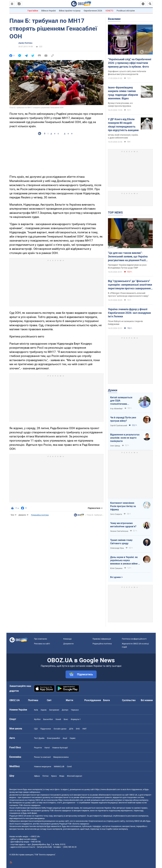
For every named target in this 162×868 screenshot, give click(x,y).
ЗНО (78, 729)
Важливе (114, 19)
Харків (44, 710)
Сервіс (73, 738)
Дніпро (65, 710)
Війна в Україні (49, 11)
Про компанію (41, 639)
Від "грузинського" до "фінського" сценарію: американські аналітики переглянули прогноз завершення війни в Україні (130, 285)
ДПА (71, 729)
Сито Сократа (116, 514)
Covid (69, 766)
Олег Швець (115, 446)
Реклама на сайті (42, 644)
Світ (49, 700)
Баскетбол (48, 719)
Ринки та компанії (42, 757)
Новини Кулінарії (60, 748)
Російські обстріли (126, 11)
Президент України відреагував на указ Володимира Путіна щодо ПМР (127, 266)
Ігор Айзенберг (116, 409)
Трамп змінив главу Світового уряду (121, 542)
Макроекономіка (61, 757)
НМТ (85, 729)
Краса (54, 776)
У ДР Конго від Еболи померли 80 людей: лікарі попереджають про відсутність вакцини (123, 125)
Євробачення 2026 (93, 11)
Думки (113, 390)
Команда (67, 639)
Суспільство (129, 700)
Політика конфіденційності (134, 639)
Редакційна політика (40, 515)
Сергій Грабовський (119, 426)
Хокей (58, 719)
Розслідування (93, 700)
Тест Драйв (39, 738)
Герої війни (33, 11)
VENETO (109, 11)
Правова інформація (102, 639)
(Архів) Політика (25, 43)
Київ (36, 710)
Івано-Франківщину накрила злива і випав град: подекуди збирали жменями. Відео (123, 93)
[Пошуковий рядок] (150, 4)
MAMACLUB (59, 766)
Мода (62, 776)
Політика (33, 700)
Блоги (106, 700)
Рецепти (38, 748)
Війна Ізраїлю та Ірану (70, 11)
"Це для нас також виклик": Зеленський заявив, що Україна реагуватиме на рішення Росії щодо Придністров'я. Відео (128, 257)
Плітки (45, 776)
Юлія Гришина (116, 568)
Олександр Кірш (117, 548)
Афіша (37, 776)
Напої (47, 748)
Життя (69, 700)
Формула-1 (76, 719)
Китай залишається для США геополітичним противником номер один (122, 401)
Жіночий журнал (75, 776)
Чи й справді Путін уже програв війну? (123, 419)
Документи (68, 644)
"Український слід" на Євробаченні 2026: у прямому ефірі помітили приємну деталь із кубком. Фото (130, 63)
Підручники (46, 729)
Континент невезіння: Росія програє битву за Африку (123, 506)
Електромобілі (54, 738)
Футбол (37, 719)
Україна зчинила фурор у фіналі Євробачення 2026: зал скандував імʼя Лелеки (129, 313)
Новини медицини (43, 766)
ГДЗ (36, 729)
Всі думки (115, 577)
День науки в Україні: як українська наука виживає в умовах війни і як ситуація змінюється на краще (124, 561)
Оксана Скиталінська (119, 531)
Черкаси (75, 710)
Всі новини (147, 700)
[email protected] (44, 847)
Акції (65, 738)
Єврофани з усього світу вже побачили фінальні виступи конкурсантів (127, 73)
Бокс (66, 719)
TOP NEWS (115, 212)
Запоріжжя (54, 710)
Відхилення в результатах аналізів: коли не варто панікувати (125, 438)
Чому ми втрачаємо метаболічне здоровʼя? (123, 525)
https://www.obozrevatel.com (108, 789)
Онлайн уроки (60, 729)
